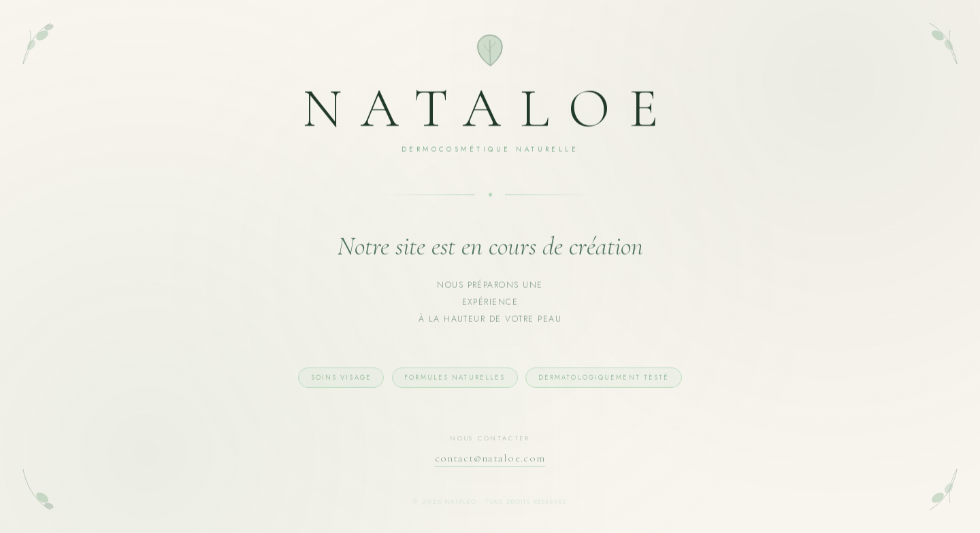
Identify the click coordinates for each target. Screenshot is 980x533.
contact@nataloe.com (490, 461)
